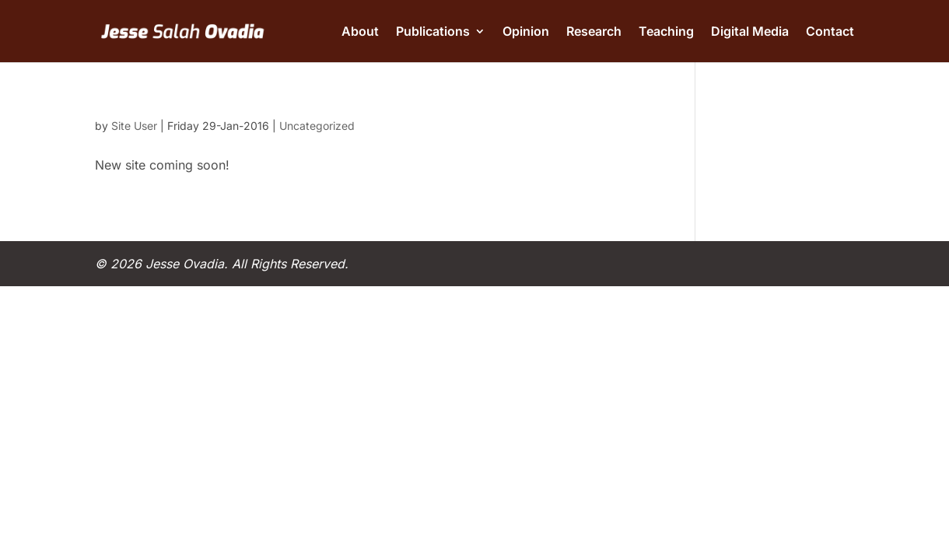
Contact (830, 32)
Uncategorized (317, 126)
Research (594, 32)
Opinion (526, 32)
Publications (433, 32)
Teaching (666, 32)
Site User (134, 126)
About (360, 32)
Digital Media (750, 32)
